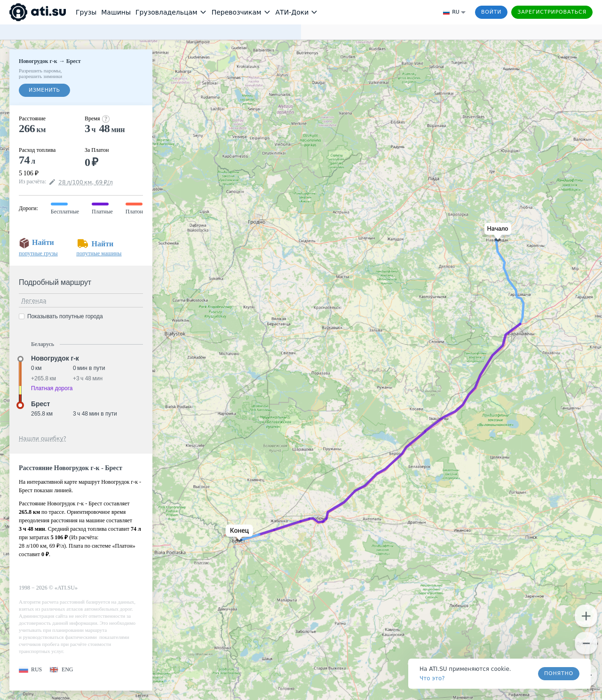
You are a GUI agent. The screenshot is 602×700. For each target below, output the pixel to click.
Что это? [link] (432, 678)
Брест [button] (40, 404)
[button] (496, 232)
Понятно (559, 673)
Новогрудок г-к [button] (55, 358)
